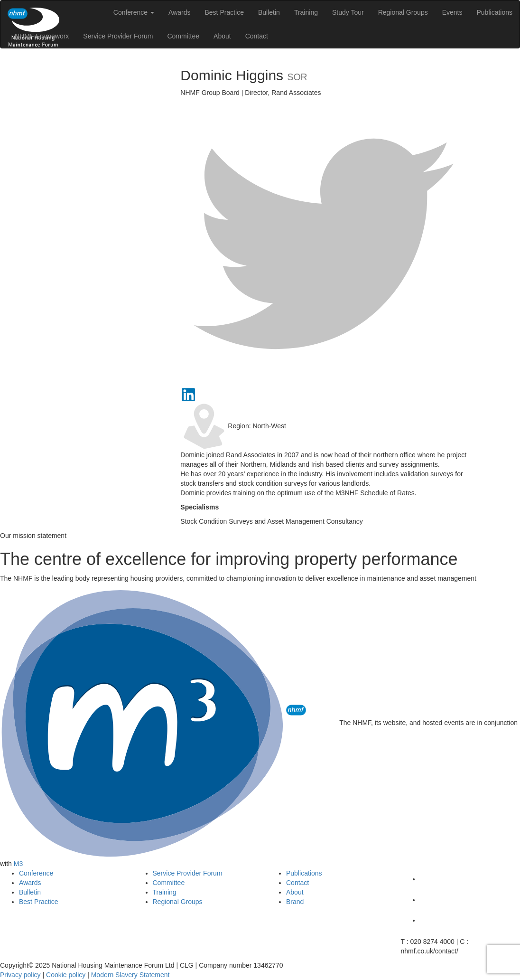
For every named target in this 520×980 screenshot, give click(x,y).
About (222, 36)
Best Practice (224, 12)
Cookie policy (66, 975)
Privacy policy (20, 975)
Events (452, 12)
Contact (257, 36)
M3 (18, 864)
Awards (179, 12)
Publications (495, 12)
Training (306, 12)
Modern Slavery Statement (130, 975)
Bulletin (269, 12)
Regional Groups (403, 12)
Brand (295, 902)
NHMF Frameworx (42, 36)
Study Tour (348, 12)
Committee (183, 36)
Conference (134, 12)
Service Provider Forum (118, 36)
